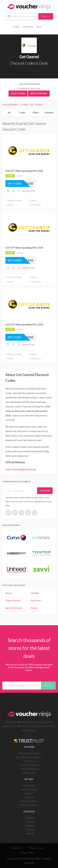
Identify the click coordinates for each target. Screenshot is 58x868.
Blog (39, 27)
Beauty (9, 593)
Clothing (35, 593)
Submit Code (29, 773)
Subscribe (45, 491)
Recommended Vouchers (29, 757)
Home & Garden (13, 600)
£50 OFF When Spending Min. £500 (24, 171)
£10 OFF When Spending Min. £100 (24, 248)
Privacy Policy (27, 853)
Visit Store (18, 93)
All (9, 112)
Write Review (39, 93)
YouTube (30, 829)
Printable (49, 112)
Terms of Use (36, 848)
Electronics (36, 600)
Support (29, 793)
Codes (22, 112)
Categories (28, 27)
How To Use (29, 785)
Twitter (30, 822)
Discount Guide (29, 789)
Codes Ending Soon (29, 769)
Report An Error (29, 801)
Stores (16, 27)
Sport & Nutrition (14, 608)
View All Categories (29, 765)
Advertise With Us (29, 805)
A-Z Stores (29, 761)
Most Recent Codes (29, 753)
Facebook (30, 818)
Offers (36, 112)
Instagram (30, 826)
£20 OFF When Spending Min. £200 (24, 324)
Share (33, 200)
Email (9, 205)
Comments (35, 205)
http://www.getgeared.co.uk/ (21, 469)
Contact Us (29, 797)
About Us (16, 848)
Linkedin (30, 833)
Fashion (34, 608)
